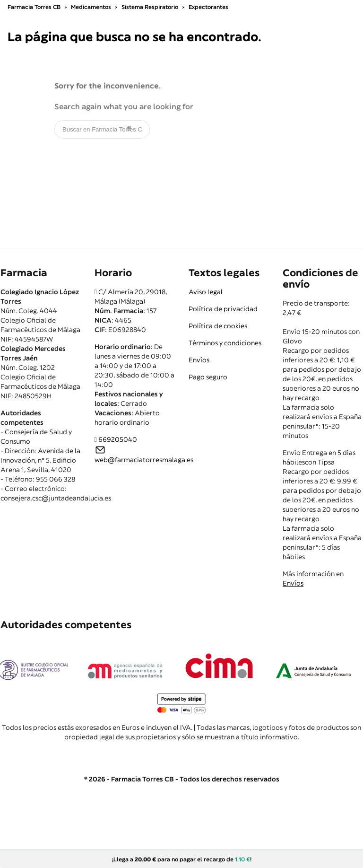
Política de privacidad (223, 309)
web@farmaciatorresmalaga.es (144, 460)
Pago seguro (208, 377)
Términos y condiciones (225, 343)
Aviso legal (206, 292)
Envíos (199, 360)
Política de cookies (218, 326)
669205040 (118, 439)
